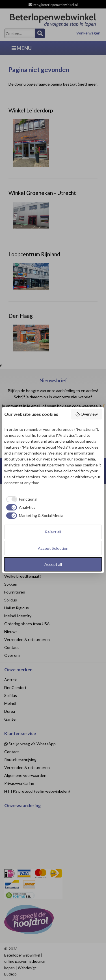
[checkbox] (21, 499)
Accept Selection (53, 548)
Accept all (53, 564)
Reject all (53, 532)
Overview (87, 414)
